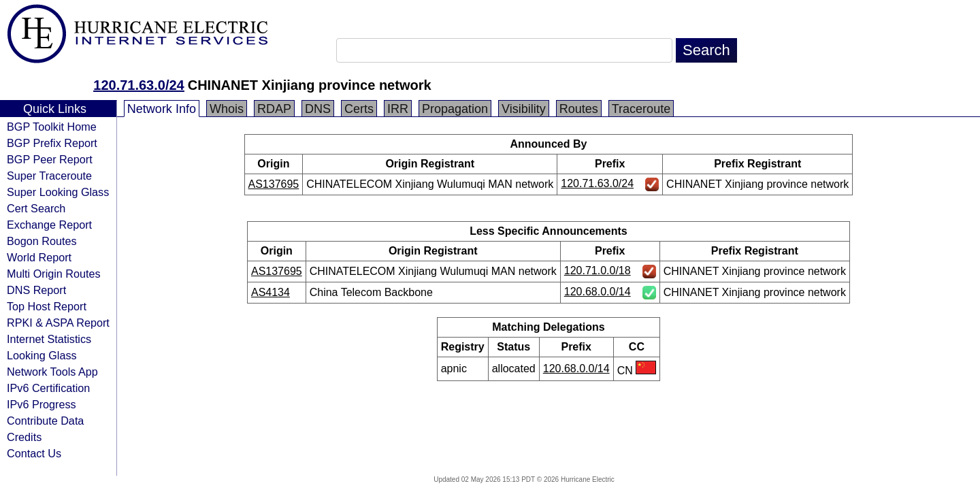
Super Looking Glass (58, 192)
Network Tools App (52, 372)
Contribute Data (45, 421)
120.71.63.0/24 (138, 85)
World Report (39, 257)
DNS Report (36, 290)
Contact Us (34, 453)
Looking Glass (42, 355)
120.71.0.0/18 (598, 271)
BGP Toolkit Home (52, 127)
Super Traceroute (49, 176)
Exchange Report (49, 225)
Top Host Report (47, 306)
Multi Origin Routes (54, 274)
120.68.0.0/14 (598, 292)
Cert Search (36, 208)
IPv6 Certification (48, 388)
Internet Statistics (49, 339)
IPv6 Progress (42, 404)
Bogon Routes (42, 241)
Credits (24, 437)
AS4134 (271, 292)
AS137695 (274, 184)
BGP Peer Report (50, 159)
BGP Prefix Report (52, 143)
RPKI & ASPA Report (58, 323)
